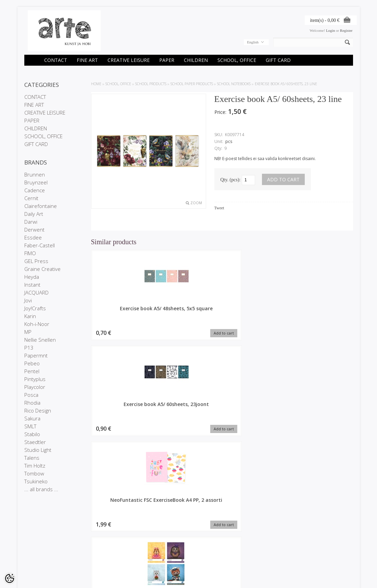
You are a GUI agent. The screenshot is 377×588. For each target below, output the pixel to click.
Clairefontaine (41, 206)
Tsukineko (36, 481)
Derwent (34, 230)
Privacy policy (36, 552)
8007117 (322, 308)
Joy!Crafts (35, 308)
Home (96, 84)
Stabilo (32, 434)
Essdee (33, 237)
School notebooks (234, 84)
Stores (30, 540)
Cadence (35, 190)
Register (346, 30)
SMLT (30, 426)
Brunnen (35, 174)
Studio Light (38, 450)
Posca (31, 395)
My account (146, 540)
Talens (32, 458)
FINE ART (87, 60)
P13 (29, 348)
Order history (147, 546)
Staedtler (35, 442)
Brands (86, 540)
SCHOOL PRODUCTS (151, 84)
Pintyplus (35, 379)
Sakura (32, 418)
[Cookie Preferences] (10, 578)
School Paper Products (192, 84)
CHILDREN (196, 60)
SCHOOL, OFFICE (237, 60)
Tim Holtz (35, 466)
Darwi (31, 222)
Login (330, 30)
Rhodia (32, 403)
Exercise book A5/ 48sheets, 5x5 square (122, 312)
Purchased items (150, 552)
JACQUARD (36, 292)
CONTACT (56, 60)
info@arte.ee (203, 562)
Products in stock (95, 552)
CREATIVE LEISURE (129, 60)
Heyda (32, 277)
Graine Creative (42, 269)
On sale (87, 546)
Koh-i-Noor (37, 324)
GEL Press (36, 261)
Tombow (34, 473)
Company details (38, 546)
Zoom (196, 203)
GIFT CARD (278, 60)
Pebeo (32, 363)
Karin (30, 316)
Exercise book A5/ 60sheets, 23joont (189, 312)
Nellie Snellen (40, 340)
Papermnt (36, 355)
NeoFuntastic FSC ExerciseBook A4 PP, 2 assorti (255, 315)
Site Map (87, 558)
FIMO (30, 253)
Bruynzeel (36, 182)
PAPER (167, 60)
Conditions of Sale (40, 558)
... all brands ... (41, 489)
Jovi (28, 300)
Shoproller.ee (342, 576)
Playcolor (35, 387)
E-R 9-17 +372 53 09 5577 (214, 557)
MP (28, 332)
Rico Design (38, 410)
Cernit (31, 198)
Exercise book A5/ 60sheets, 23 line (286, 84)
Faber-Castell (40, 245)
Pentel (32, 371)
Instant (32, 285)
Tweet (219, 208)
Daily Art (34, 214)
